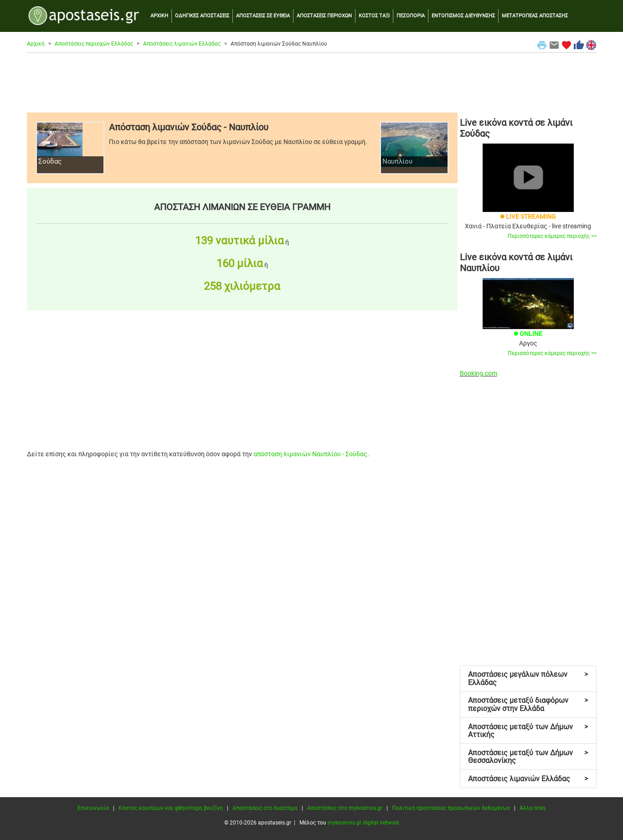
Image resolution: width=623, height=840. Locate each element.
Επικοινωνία (93, 808)
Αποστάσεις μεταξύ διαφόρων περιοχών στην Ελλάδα (528, 704)
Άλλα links (533, 808)
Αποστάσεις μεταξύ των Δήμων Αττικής (528, 731)
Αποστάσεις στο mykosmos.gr (345, 808)
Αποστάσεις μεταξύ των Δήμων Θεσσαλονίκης (528, 757)
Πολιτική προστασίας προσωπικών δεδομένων (451, 808)
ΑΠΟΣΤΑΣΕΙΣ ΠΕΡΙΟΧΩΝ (324, 16)
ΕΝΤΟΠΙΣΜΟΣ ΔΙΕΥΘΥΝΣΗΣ (463, 16)
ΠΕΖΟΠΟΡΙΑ (411, 16)
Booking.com (479, 373)
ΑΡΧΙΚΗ (159, 16)
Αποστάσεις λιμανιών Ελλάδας (182, 44)
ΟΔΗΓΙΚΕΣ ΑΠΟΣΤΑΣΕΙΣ (202, 16)
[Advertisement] (312, 82)
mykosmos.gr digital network (363, 823)
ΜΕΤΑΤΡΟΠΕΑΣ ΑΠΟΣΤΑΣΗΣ (535, 16)
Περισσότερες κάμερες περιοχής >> (552, 236)
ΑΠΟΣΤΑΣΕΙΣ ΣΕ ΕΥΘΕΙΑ (263, 16)
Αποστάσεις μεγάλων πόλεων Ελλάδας (528, 678)
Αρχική (36, 44)
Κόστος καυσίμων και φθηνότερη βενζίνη (171, 808)
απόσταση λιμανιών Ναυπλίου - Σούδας (310, 454)
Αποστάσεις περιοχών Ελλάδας (94, 44)
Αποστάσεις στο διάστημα (265, 808)
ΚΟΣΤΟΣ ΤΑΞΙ (374, 16)
